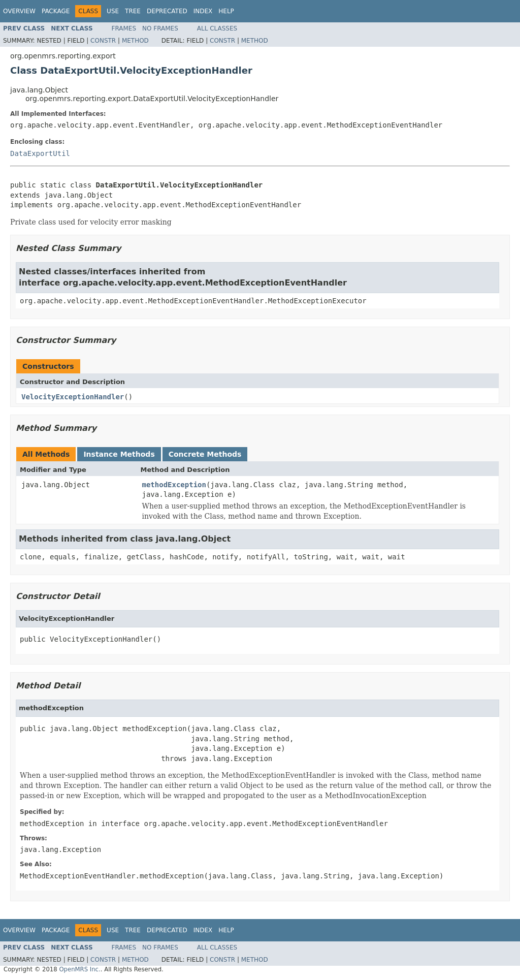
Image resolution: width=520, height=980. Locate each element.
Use (113, 11)
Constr (103, 41)
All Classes (217, 28)
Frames (124, 28)
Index (203, 11)
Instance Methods (119, 454)
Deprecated (167, 11)
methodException (174, 485)
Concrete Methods (205, 454)
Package (56, 11)
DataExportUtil (40, 153)
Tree (133, 11)
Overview (19, 11)
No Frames (160, 28)
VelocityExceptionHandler (73, 397)
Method (135, 41)
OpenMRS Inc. (79, 969)
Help (226, 11)
